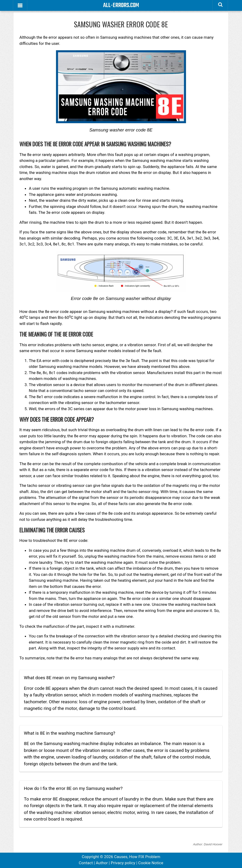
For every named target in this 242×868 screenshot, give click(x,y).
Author (102, 863)
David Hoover (213, 844)
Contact (86, 863)
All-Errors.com (121, 5)
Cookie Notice (151, 863)
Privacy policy (123, 863)
